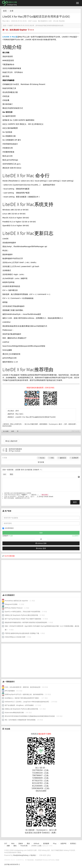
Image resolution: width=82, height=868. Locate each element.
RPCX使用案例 (10, 691)
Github (36, 844)
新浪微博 (46, 844)
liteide (41, 458)
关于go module (15, 451)
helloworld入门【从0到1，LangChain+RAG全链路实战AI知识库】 (27, 702)
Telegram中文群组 (11, 604)
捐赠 (8, 846)
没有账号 (36, 470)
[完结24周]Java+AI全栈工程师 (15, 637)
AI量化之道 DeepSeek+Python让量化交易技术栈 (21, 615)
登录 (22, 470)
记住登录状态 (8, 528)
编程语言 (62, 458)
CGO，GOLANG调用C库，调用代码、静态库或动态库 (23, 687)
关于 (6, 844)
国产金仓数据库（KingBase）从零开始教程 (19, 705)
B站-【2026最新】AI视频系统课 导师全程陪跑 (20, 720)
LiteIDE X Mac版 (10, 37)
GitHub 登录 (41, 543)
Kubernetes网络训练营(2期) (15, 713)
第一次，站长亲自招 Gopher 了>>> (18, 30)
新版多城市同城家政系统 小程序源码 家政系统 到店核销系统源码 (26, 622)
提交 (75, 502)
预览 (11, 474)
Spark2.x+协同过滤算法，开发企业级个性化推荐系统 (23, 612)
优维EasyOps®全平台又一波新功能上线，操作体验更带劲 (24, 694)
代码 (51, 458)
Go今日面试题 (10, 556)
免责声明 (63, 844)
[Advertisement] (19, 575)
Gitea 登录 (41, 548)
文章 (12, 11)
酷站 (15, 846)
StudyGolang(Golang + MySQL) (25, 855)
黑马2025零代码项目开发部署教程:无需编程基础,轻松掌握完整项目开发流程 (30, 716)
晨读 (28, 844)
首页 (5, 11)
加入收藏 (6, 431)
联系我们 (73, 844)
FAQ (13, 844)
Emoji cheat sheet (46, 497)
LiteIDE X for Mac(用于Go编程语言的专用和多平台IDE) (35, 417)
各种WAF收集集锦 (15, 449)
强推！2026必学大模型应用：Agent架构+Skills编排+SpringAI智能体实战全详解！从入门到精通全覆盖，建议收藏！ (42, 628)
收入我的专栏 (11, 441)
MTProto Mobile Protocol (14, 608)
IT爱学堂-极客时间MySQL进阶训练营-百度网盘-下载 (22, 633)
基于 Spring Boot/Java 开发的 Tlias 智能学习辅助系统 (23, 619)
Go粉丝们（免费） (50, 833)
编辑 (5, 474)
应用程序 (74, 458)
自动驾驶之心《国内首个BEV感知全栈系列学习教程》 (22, 698)
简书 (17, 411)
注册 (11, 536)
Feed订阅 (24, 846)
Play (55, 844)
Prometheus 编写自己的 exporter (16, 601)
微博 (13, 431)
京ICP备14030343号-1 (12, 864)
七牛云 (49, 855)
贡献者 (21, 844)
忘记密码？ (76, 536)
